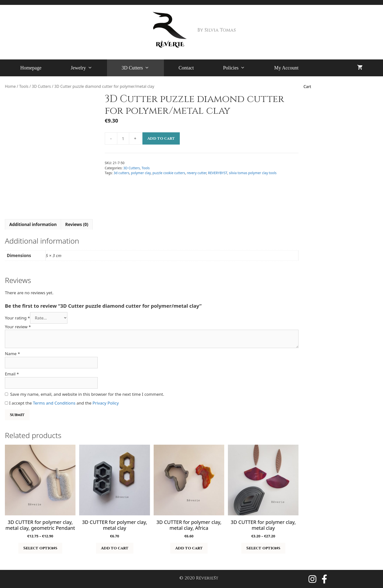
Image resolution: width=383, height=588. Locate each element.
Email (12, 374)
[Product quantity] (123, 138)
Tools (24, 86)
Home (10, 86)
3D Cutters (143, 68)
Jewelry (89, 68)
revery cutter (197, 173)
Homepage (31, 68)
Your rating (17, 318)
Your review (18, 327)
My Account (286, 68)
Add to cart (161, 138)
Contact (186, 68)
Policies (241, 68)
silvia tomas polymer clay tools (253, 173)
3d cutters (121, 173)
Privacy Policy (106, 403)
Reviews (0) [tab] (77, 224)
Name (12, 354)
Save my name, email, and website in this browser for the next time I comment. (87, 394)
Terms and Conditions (54, 403)
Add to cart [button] (115, 548)
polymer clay (141, 173)
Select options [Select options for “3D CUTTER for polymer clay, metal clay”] (263, 548)
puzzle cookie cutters (169, 173)
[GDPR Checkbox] (6, 403)
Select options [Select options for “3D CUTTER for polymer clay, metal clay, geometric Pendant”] (40, 548)
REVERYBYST (218, 173)
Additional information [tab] (33, 224)
